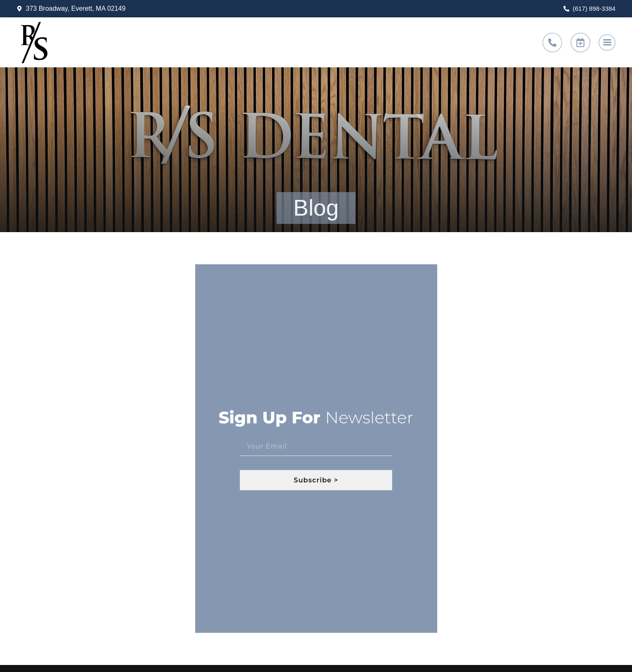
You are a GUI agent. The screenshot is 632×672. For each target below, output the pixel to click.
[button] (606, 43)
